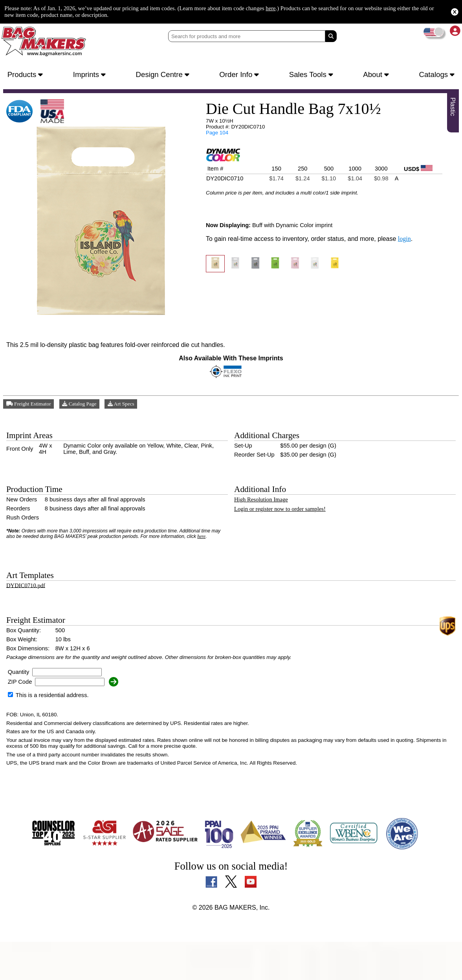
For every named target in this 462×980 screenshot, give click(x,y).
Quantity (21, 701)
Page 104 (216, 137)
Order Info (241, 75)
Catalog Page (84, 409)
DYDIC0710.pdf (27, 606)
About (377, 75)
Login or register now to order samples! (288, 523)
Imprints (91, 75)
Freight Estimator (30, 409)
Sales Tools (313, 75)
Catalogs (436, 75)
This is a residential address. (51, 724)
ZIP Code (20, 711)
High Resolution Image (265, 512)
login (418, 250)
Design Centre (164, 75)
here (330, 8)
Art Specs (127, 409)
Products (27, 75)
